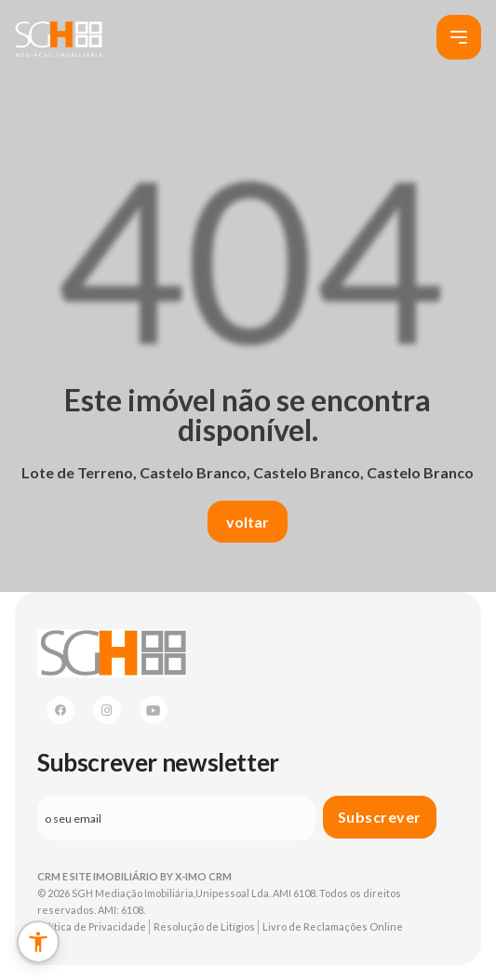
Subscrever (380, 817)
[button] (38, 942)
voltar (248, 522)
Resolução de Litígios (204, 926)
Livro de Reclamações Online (333, 926)
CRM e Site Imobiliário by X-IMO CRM (134, 876)
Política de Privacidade (92, 926)
